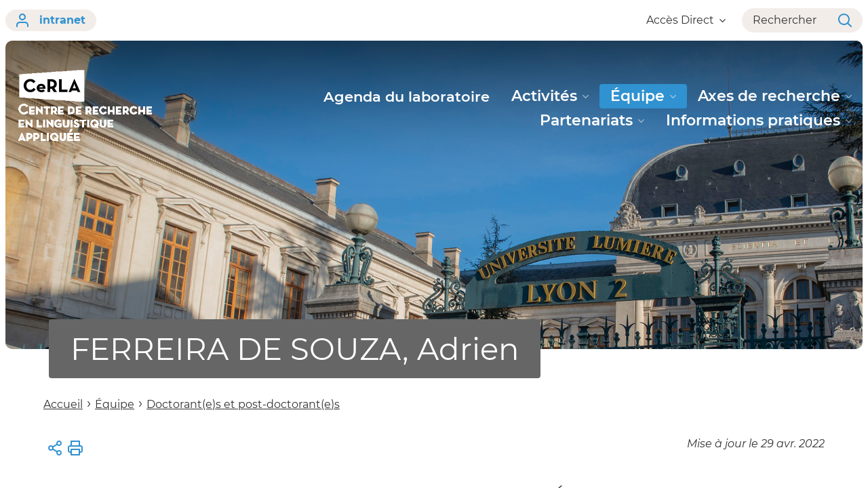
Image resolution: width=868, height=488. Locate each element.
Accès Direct (686, 20)
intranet (51, 20)
